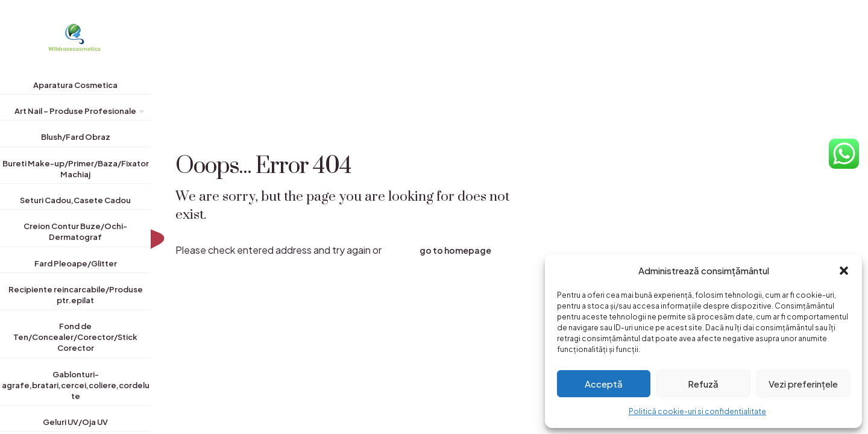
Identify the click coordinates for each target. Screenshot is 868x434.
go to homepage (455, 250)
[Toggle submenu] (139, 113)
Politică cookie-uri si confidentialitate (697, 411)
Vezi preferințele (803, 384)
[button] (844, 271)
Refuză (703, 384)
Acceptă (604, 384)
